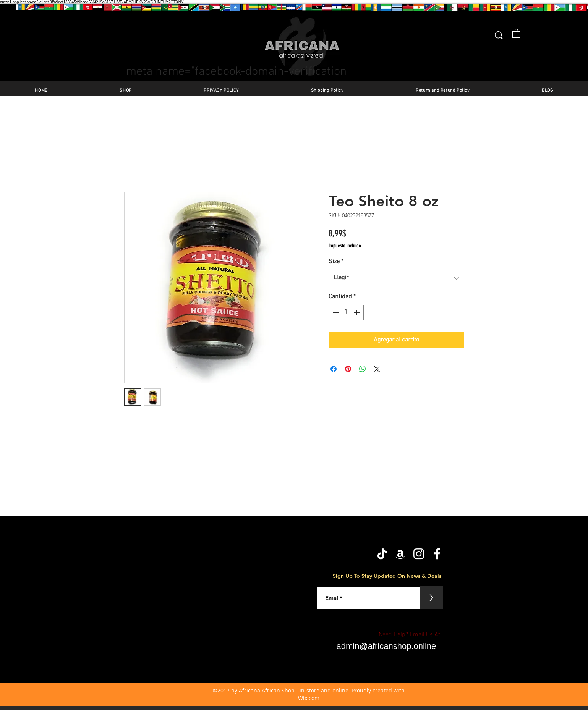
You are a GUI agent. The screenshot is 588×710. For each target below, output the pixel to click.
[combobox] (396, 278)
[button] (516, 33)
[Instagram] (419, 554)
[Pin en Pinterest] (348, 369)
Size (336, 262)
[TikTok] (382, 554)
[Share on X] (377, 369)
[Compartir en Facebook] (334, 369)
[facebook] (437, 554)
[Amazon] (400, 554)
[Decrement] (335, 312)
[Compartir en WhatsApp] (363, 369)
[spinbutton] (346, 312)
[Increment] (357, 312)
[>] (431, 598)
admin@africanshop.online (386, 646)
